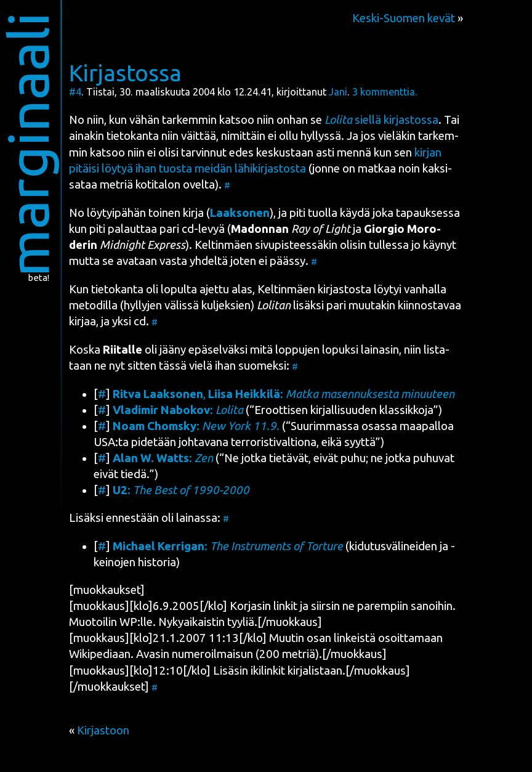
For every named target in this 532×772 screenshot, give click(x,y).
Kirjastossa (125, 73)
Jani (338, 92)
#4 (75, 92)
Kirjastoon (103, 730)
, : (284, 394)
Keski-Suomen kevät (404, 18)
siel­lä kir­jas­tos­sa (381, 120)
